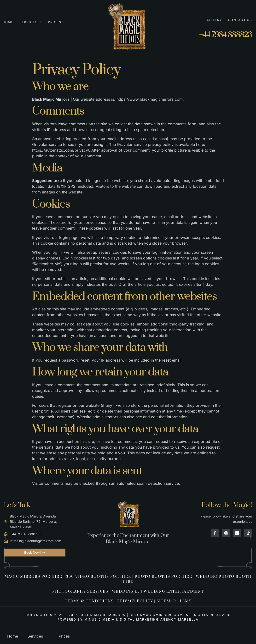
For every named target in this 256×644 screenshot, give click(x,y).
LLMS (186, 601)
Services (31, 22)
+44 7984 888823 (226, 35)
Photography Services (80, 592)
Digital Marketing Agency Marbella (159, 619)
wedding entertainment (174, 592)
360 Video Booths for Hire (99, 577)
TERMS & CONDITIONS (89, 601)
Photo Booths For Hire (163, 577)
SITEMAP (166, 601)
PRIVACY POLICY (135, 601)
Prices (55, 22)
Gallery (214, 20)
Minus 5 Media (99, 619)
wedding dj (126, 592)
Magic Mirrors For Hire (33, 577)
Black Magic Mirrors (102, 615)
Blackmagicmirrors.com (156, 615)
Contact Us (240, 20)
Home (8, 22)
